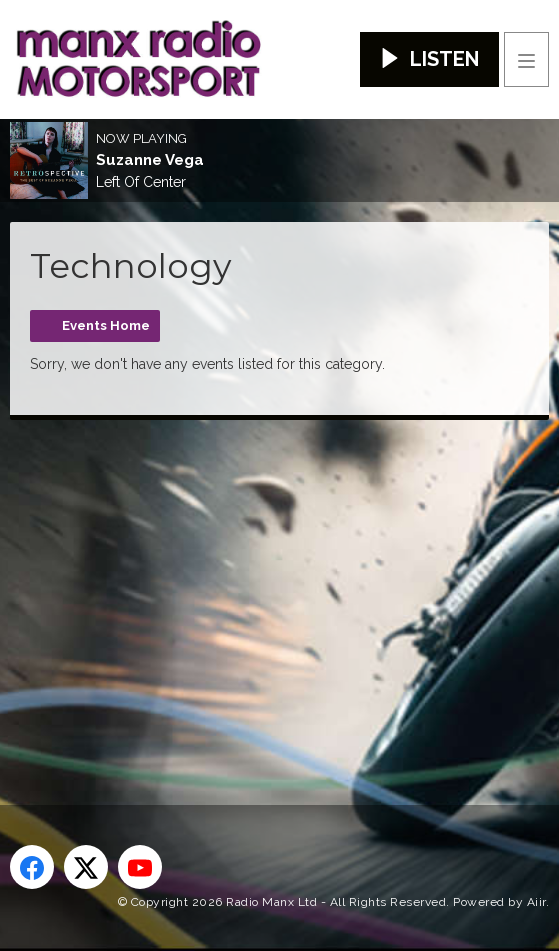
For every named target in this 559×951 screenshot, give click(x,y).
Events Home (106, 325)
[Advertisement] (284, 580)
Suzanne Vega (150, 160)
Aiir (536, 902)
